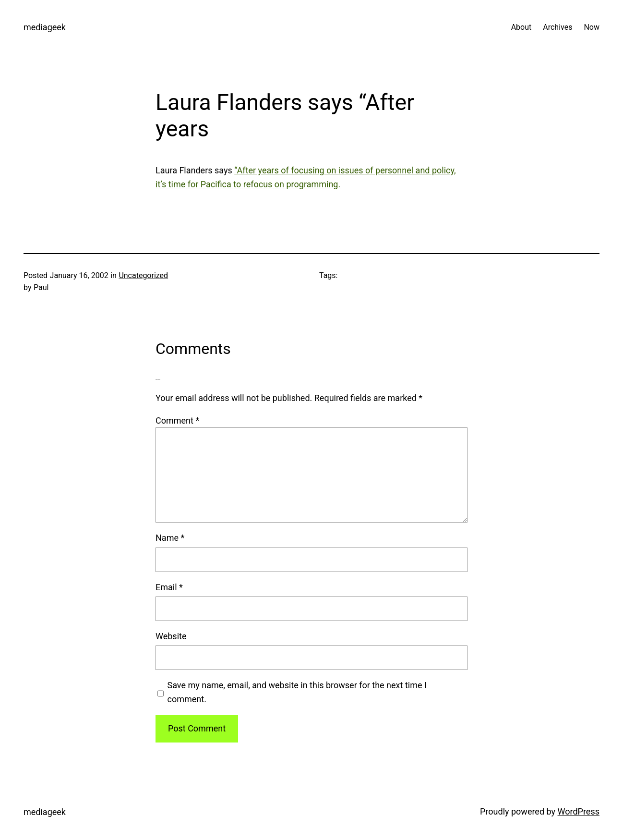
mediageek (45, 27)
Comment (177, 420)
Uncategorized (143, 275)
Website (171, 636)
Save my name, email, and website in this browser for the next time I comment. (297, 692)
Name (170, 538)
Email (169, 587)
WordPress (579, 811)
